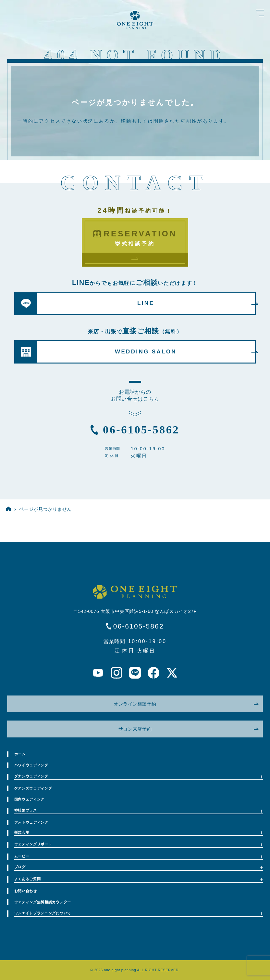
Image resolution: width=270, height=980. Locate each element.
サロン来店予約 (188, 729)
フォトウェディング (31, 822)
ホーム (20, 754)
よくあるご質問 (139, 879)
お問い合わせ (26, 891)
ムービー (139, 856)
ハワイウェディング (31, 765)
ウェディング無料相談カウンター (43, 902)
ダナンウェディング (139, 776)
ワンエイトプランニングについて (139, 913)
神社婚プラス (139, 810)
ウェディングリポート (139, 844)
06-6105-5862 (141, 430)
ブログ (139, 867)
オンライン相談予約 (186, 704)
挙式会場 (139, 833)
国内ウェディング (30, 799)
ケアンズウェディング (33, 788)
